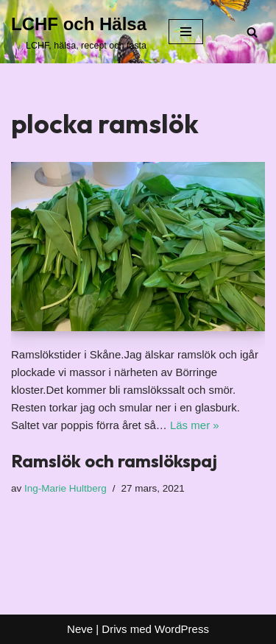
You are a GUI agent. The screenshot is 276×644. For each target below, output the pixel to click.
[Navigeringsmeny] (186, 32)
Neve (80, 629)
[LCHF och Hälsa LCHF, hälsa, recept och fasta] (79, 32)
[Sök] (252, 32)
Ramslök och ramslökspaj (114, 461)
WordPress (182, 629)
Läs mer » (195, 425)
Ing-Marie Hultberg (66, 488)
